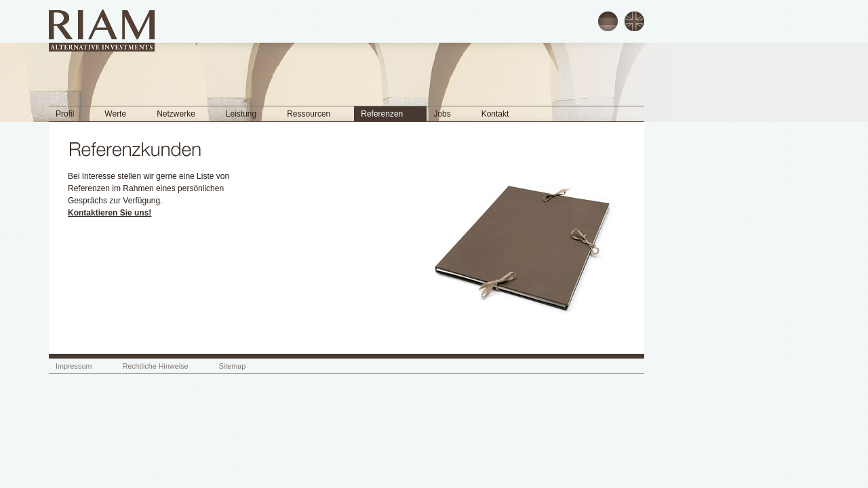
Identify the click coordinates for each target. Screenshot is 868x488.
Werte (115, 114)
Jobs (442, 114)
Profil (65, 114)
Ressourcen (309, 114)
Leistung (241, 114)
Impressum (74, 366)
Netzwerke (176, 114)
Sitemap (233, 366)
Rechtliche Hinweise (155, 366)
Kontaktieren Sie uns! (110, 213)
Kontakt (495, 114)
